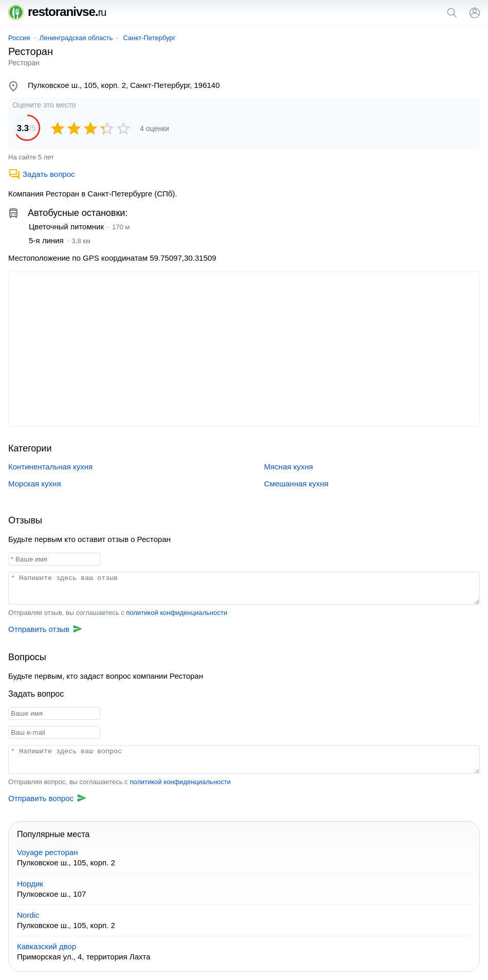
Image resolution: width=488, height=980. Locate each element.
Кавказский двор (47, 946)
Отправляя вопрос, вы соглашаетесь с (120, 782)
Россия (19, 38)
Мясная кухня (289, 467)
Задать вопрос (41, 174)
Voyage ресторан (47, 852)
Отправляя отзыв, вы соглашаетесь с (118, 613)
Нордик (30, 884)
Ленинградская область (76, 38)
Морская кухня (35, 484)
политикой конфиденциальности (177, 613)
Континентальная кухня (50, 467)
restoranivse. (57, 12)
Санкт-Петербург (149, 38)
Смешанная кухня (296, 484)
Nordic (28, 915)
